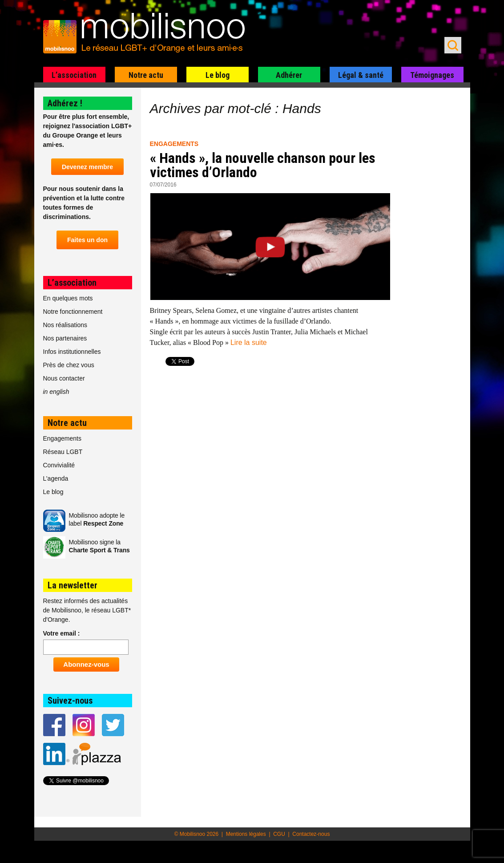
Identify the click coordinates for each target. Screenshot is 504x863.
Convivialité (59, 465)
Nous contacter (64, 378)
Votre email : (62, 633)
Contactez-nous (311, 834)
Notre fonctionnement (73, 312)
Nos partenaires (65, 338)
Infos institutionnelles (72, 352)
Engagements (174, 144)
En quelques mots (68, 298)
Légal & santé (361, 75)
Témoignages (432, 75)
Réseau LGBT (63, 452)
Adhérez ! (65, 103)
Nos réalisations (65, 325)
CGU (279, 834)
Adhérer (289, 75)
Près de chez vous (69, 365)
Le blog (218, 75)
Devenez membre (87, 167)
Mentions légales (246, 834)
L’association (74, 75)
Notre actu (146, 75)
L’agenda (56, 478)
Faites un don (87, 240)
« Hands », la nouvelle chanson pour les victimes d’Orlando (263, 165)
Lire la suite (249, 342)
